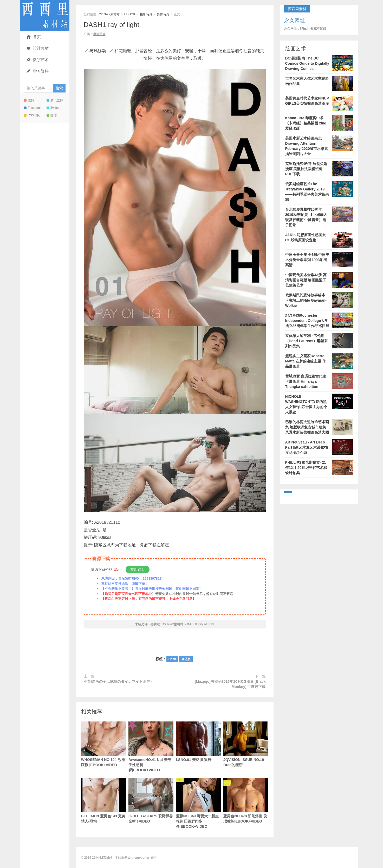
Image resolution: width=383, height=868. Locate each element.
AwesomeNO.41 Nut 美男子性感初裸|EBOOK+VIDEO (151, 747)
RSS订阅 (32, 115)
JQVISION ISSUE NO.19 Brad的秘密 (246, 744)
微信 (52, 115)
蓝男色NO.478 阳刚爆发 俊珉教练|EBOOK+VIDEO (246, 801)
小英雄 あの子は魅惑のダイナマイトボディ (119, 681)
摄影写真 (146, 14)
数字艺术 (38, 60)
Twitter (53, 108)
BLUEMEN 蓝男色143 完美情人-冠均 (104, 808)
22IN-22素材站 (45, 16)
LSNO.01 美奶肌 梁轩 (199, 742)
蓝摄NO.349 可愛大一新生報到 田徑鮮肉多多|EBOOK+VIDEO (199, 803)
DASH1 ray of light (112, 25)
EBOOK (130, 14)
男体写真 (163, 14)
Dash (172, 659)
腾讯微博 (55, 100)
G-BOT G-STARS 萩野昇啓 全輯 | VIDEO (151, 801)
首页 (34, 37)
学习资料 (38, 71)
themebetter (141, 858)
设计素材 (38, 48)
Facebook (33, 108)
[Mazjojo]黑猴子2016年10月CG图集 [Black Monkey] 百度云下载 (230, 684)
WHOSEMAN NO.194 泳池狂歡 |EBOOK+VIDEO (104, 744)
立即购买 (138, 569)
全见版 (186, 659)
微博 (29, 100)
